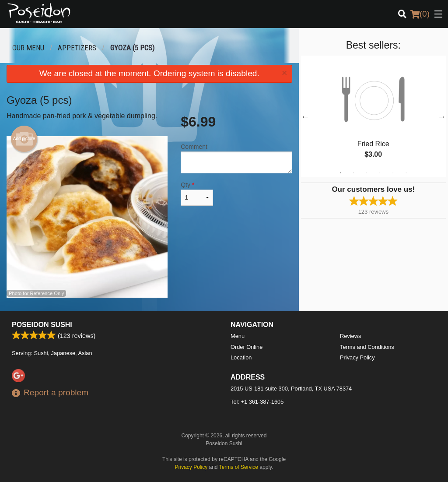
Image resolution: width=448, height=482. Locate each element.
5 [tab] (393, 173)
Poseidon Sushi (42, 325)
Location (241, 357)
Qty (197, 194)
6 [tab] (406, 173)
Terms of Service (239, 467)
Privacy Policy (357, 357)
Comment (236, 158)
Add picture (24, 139)
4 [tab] (380, 173)
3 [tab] (367, 173)
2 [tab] (353, 173)
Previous (305, 116)
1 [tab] (340, 173)
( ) (420, 14)
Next (441, 116)
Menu (238, 336)
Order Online (247, 347)
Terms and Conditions (367, 347)
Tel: (257, 402)
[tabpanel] (373, 116)
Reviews (350, 336)
